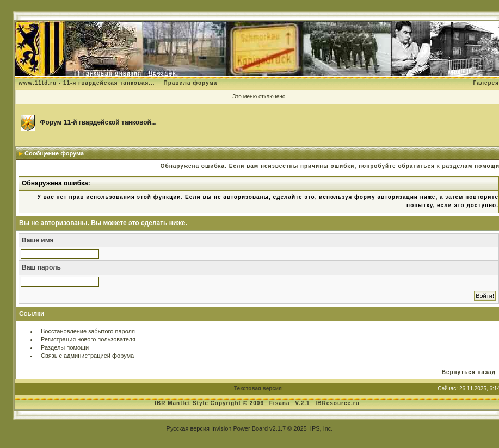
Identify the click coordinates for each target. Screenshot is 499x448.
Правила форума (190, 83)
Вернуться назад (469, 372)
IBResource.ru (337, 403)
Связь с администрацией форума (87, 356)
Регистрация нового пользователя (88, 339)
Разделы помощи (65, 347)
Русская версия (188, 428)
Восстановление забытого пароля (88, 331)
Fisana (281, 403)
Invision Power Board (239, 428)
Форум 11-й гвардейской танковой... (98, 122)
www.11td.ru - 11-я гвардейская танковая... (87, 83)
